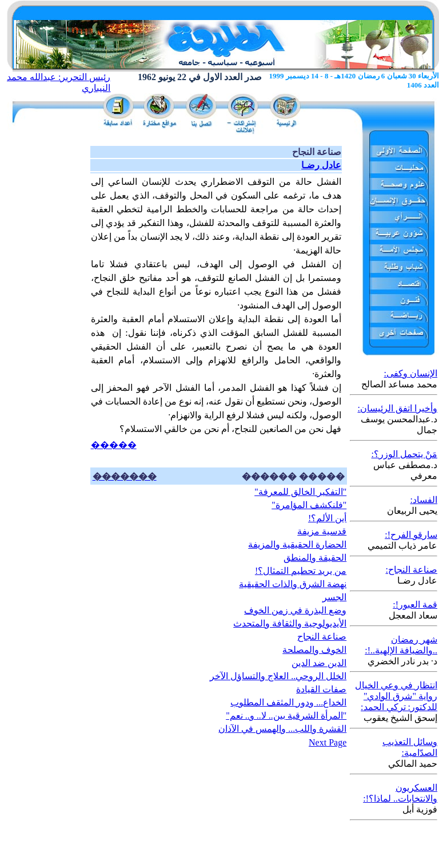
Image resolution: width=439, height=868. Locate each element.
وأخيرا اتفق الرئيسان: (398, 408)
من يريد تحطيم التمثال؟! (301, 571)
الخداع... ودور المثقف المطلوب (288, 702)
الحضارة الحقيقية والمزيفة (297, 544)
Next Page (328, 742)
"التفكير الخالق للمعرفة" (300, 492)
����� (114, 445)
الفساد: (424, 500)
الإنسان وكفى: (411, 373)
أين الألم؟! (327, 518)
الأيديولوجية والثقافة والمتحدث (290, 623)
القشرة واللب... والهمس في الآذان (282, 729)
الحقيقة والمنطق (315, 558)
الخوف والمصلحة (314, 650)
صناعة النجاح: (412, 570)
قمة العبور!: (415, 605)
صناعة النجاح (322, 637)
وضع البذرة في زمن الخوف (295, 610)
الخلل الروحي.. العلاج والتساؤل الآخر (278, 676)
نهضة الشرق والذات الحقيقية (293, 584)
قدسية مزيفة (322, 531)
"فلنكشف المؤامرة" (309, 505)
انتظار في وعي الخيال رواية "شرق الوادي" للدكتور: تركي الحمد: (396, 696)
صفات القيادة (321, 689)
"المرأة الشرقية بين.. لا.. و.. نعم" (286, 716)
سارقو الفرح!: (411, 535)
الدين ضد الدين (319, 663)
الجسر (334, 597)
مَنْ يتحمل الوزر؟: (404, 454)
